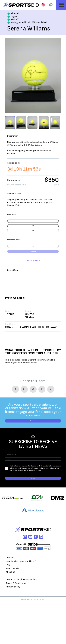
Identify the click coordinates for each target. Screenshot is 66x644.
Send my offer (33, 273)
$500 (33, 241)
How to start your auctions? (21, 602)
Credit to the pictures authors (22, 620)
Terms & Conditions (16, 624)
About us (10, 613)
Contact (10, 598)
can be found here (35, 507)
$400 (33, 223)
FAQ (8, 605)
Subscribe (33, 517)
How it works (13, 609)
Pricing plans (33, 447)
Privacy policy (13, 627)
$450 (33, 232)
